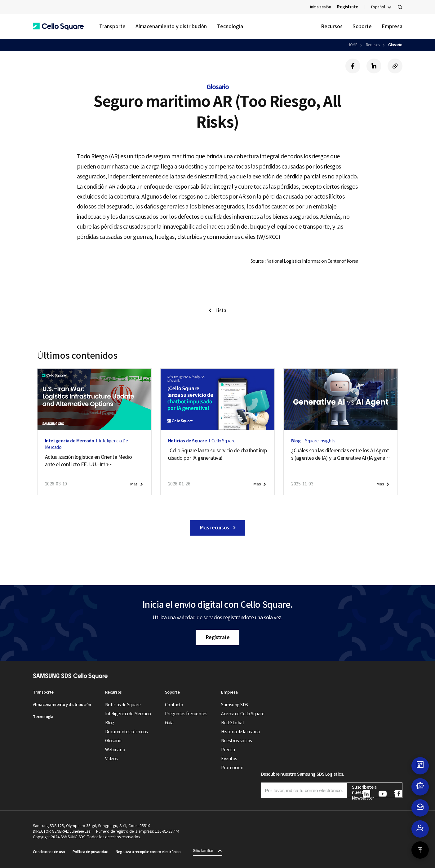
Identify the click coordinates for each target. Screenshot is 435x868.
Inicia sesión (320, 7)
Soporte (362, 26)
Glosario (395, 45)
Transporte (112, 26)
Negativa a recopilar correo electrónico (148, 852)
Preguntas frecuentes (186, 714)
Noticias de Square (123, 705)
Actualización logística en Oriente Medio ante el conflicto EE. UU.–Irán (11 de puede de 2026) (89, 461)
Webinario (115, 750)
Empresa (392, 26)
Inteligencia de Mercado (128, 714)
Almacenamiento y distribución (171, 26)
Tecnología (230, 26)
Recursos (332, 26)
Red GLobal (232, 723)
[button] (58, 26)
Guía (169, 723)
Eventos (229, 759)
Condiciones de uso (49, 852)
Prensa (228, 750)
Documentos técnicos (127, 732)
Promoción (232, 768)
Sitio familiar (203, 851)
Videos (111, 759)
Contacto (174, 705)
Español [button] (378, 7)
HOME (352, 45)
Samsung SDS (235, 705)
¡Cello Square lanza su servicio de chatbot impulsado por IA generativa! (217, 454)
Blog (110, 723)
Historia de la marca (240, 732)
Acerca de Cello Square (243, 714)
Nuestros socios (237, 741)
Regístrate (217, 637)
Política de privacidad (90, 852)
